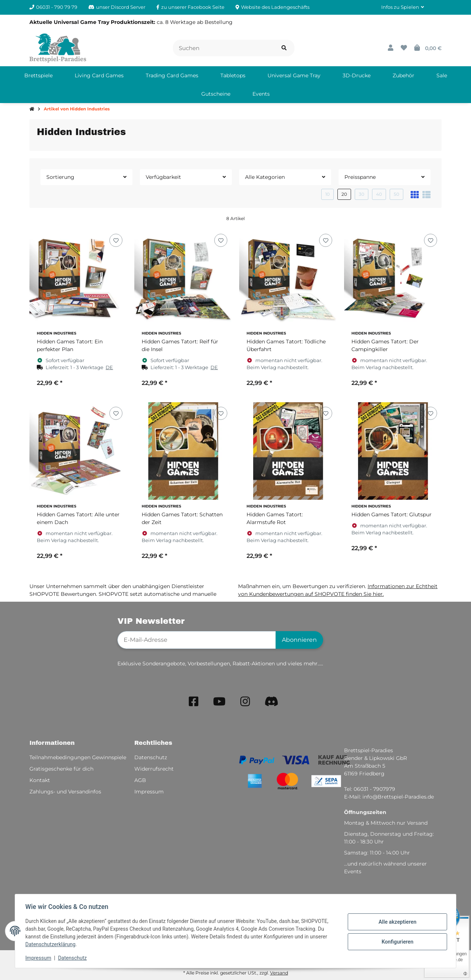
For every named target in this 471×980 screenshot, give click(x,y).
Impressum (40, 958)
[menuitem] (38, 75)
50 (396, 194)
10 (327, 194)
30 (362, 194)
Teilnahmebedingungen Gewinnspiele (78, 757)
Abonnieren (299, 640)
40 (379, 194)
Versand (279, 973)
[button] (403, 7)
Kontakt (40, 780)
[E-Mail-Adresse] (197, 640)
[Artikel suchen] (284, 48)
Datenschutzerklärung (52, 944)
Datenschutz (74, 958)
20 (344, 194)
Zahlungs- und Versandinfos (65, 792)
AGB (140, 780)
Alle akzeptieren (396, 922)
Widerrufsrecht (154, 769)
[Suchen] (224, 48)
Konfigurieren (396, 941)
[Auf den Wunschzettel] (116, 240)
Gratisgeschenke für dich (61, 769)
